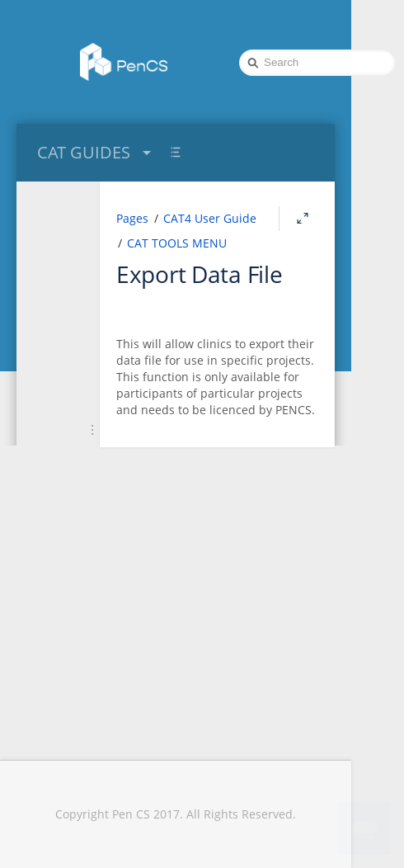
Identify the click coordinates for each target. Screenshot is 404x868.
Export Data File (200, 274)
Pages (132, 218)
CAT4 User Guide (210, 218)
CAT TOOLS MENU (177, 243)
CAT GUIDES (96, 152)
